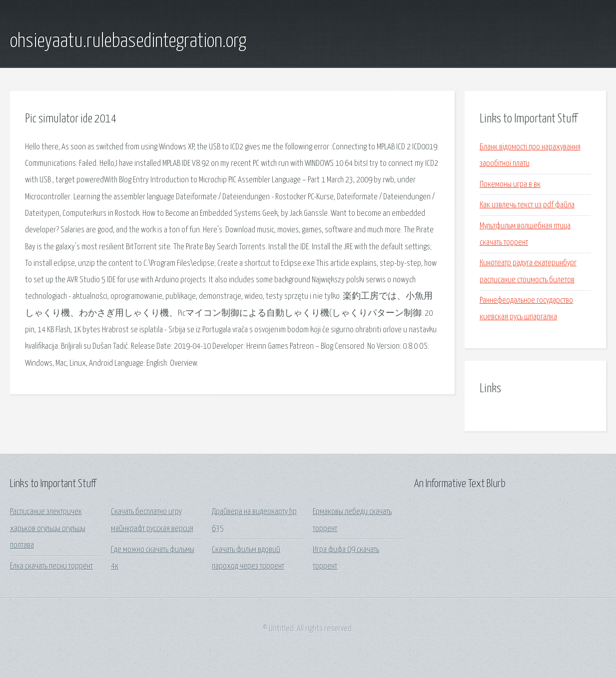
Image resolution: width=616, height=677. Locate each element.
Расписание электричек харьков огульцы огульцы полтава (48, 529)
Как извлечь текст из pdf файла (527, 205)
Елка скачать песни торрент (51, 566)
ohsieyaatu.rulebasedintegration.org (128, 41)
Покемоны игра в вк (510, 185)
